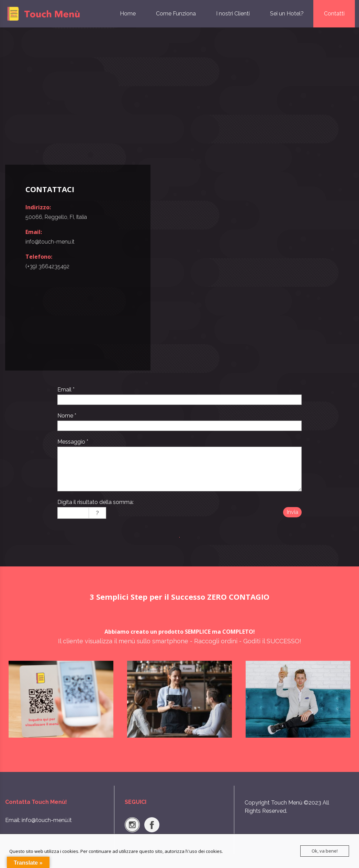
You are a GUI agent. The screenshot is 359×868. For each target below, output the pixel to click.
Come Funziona (176, 14)
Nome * (67, 416)
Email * (66, 390)
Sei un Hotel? (287, 14)
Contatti (334, 14)
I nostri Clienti (233, 14)
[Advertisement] (179, 96)
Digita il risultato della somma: (96, 502)
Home (128, 14)
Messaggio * (73, 442)
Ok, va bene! (325, 851)
